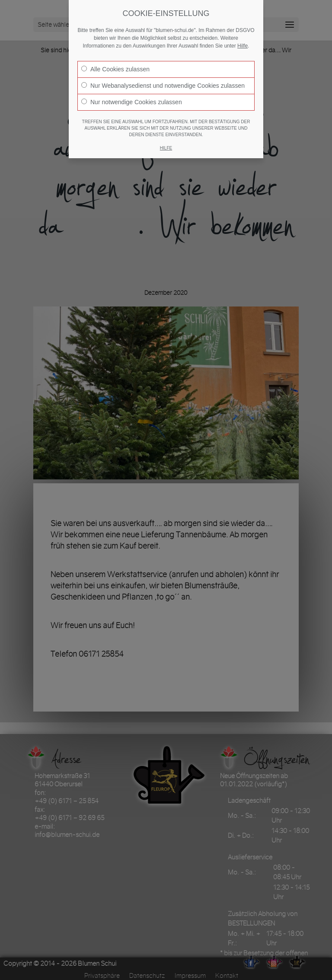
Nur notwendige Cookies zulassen (132, 102)
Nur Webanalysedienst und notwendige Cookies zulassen (163, 86)
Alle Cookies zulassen (115, 69)
